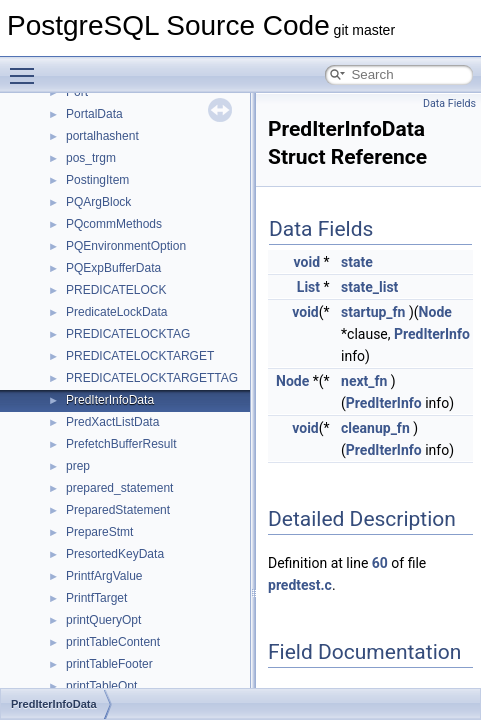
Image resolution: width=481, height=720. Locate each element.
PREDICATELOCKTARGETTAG (152, 378)
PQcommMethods (114, 224)
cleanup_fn (375, 428)
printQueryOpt (103, 620)
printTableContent (113, 642)
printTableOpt (101, 686)
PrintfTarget (96, 598)
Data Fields (449, 103)
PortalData (94, 114)
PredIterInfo (432, 334)
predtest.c (300, 585)
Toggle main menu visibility (27, 67)
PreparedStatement (118, 510)
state (357, 262)
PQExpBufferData (113, 268)
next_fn (364, 381)
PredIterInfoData (110, 400)
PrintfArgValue (104, 576)
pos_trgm (91, 158)
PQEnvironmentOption (126, 246)
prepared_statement (119, 488)
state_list (369, 287)
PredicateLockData (116, 312)
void (307, 262)
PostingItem (97, 180)
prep (78, 466)
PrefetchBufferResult (121, 444)
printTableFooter (109, 664)
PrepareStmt (99, 532)
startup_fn (373, 312)
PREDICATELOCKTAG (128, 334)
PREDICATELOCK (116, 290)
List (308, 287)
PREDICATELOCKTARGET (140, 356)
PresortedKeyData (115, 554)
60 (380, 563)
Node (435, 312)
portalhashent (102, 136)
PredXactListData (112, 422)
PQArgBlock (98, 202)
